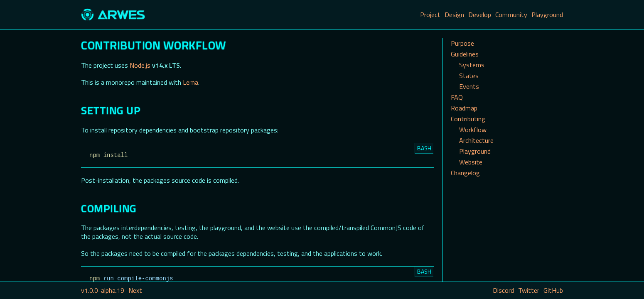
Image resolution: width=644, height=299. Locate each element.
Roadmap (464, 108)
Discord (503, 290)
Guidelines (465, 54)
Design (454, 15)
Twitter (529, 290)
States (469, 76)
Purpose (462, 43)
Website (471, 162)
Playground (547, 15)
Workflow (473, 130)
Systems (472, 65)
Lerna (190, 82)
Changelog (465, 173)
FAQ (457, 97)
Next (135, 290)
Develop (480, 15)
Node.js (140, 65)
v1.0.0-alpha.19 (103, 290)
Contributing (468, 119)
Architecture (476, 140)
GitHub (553, 290)
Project (430, 15)
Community (511, 15)
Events (469, 86)
